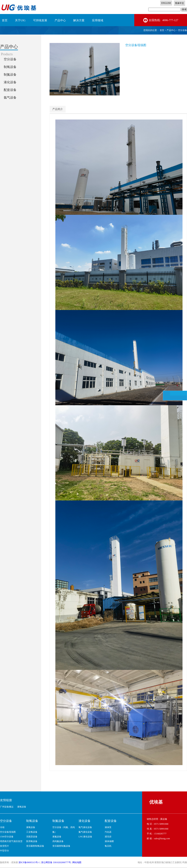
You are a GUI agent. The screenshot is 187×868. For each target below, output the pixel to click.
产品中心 (171, 30)
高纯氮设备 (58, 841)
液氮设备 (57, 837)
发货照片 (4, 846)
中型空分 (4, 851)
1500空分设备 (7, 837)
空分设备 (183, 30)
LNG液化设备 (85, 837)
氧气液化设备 (85, 827)
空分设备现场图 (8, 832)
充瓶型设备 (32, 837)
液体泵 (108, 827)
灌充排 (108, 837)
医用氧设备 (32, 841)
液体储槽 (109, 841)
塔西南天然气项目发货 (11, 841)
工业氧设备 (32, 832)
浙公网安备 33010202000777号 (56, 862)
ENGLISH (166, 3)
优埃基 (156, 802)
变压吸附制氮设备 (61, 846)
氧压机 (108, 846)
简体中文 (180, 3)
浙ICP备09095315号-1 (29, 862)
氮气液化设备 (85, 832)
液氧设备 (31, 827)
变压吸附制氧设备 (35, 846)
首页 (5, 20)
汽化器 (108, 832)
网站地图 (77, 862)
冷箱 (2, 827)
